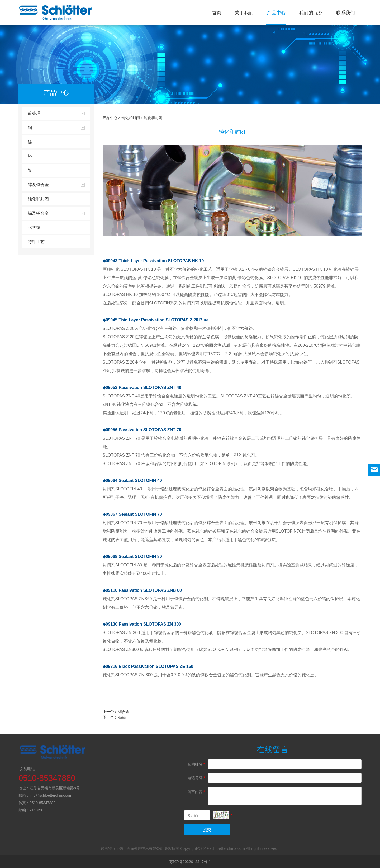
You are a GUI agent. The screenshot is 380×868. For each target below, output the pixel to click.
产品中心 (276, 12)
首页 (217, 12)
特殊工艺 (36, 242)
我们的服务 (311, 12)
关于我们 (244, 12)
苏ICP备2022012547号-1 (190, 862)
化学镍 (34, 227)
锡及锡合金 (38, 213)
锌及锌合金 (38, 185)
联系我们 (345, 12)
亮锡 (122, 717)
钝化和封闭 (38, 199)
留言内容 (197, 792)
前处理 (34, 113)
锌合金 (124, 712)
